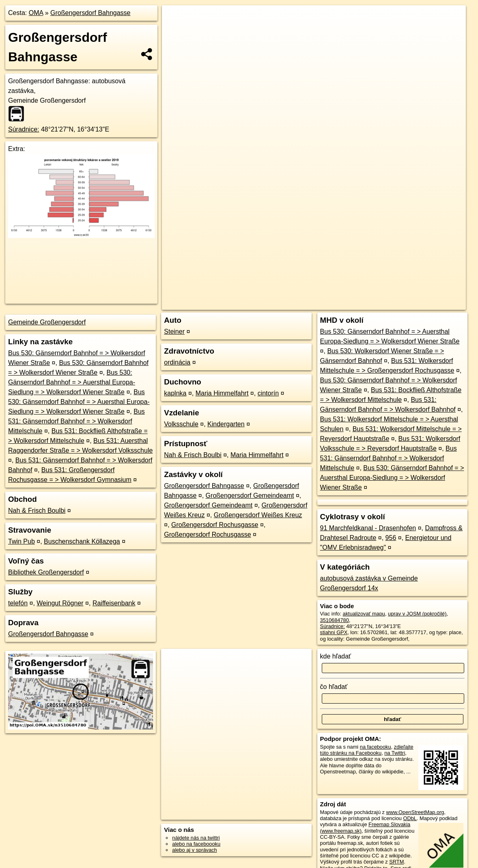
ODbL (410, 818)
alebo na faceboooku (196, 844)
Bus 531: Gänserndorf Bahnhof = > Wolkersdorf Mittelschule (76, 421)
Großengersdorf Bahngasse (90, 13)
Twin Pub (22, 541)
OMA (36, 13)
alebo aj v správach (194, 850)
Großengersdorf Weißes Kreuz (258, 515)
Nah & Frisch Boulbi (37, 511)
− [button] (176, 32)
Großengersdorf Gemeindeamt (250, 496)
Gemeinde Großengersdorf (47, 322)
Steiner (174, 331)
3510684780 (335, 620)
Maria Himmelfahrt (222, 393)
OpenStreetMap (326, 291)
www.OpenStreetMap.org (415, 812)
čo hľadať (334, 687)
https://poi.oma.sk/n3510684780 (430, 291)
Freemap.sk (368, 291)
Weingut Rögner (60, 603)
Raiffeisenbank (114, 603)
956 (391, 538)
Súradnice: (24, 129)
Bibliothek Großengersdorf (46, 572)
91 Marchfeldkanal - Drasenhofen (368, 528)
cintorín (268, 393)
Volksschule (181, 424)
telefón (18, 603)
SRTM (396, 862)
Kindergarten (226, 424)
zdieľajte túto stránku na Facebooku (367, 750)
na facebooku (376, 747)
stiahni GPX (334, 632)
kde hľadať (336, 656)
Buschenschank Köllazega (82, 541)
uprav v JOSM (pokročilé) (417, 614)
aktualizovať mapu (364, 614)
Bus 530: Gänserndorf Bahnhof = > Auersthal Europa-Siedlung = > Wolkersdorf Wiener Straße (72, 382)
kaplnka (175, 393)
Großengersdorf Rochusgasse (215, 525)
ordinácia (177, 362)
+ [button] (176, 19)
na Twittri (395, 753)
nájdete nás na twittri (196, 838)
